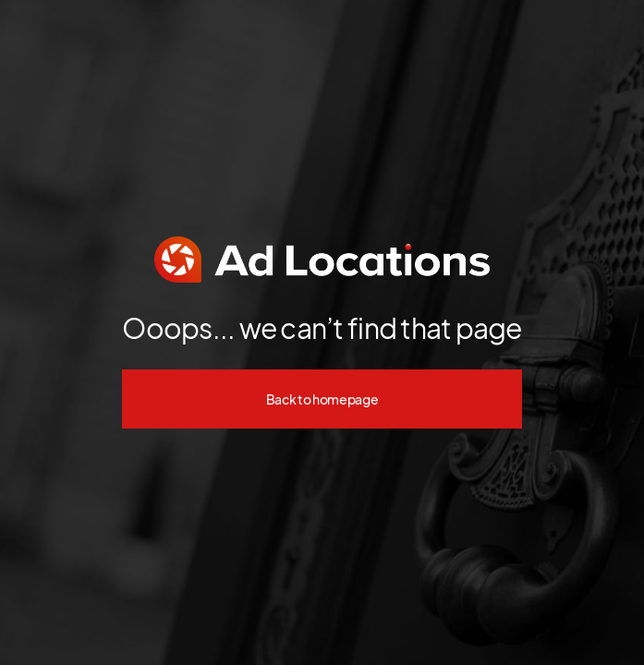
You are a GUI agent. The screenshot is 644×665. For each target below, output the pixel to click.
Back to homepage (322, 399)
